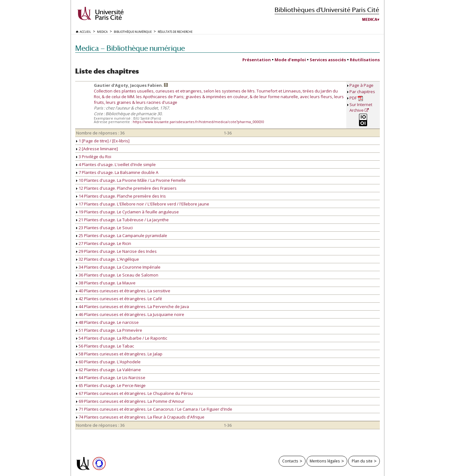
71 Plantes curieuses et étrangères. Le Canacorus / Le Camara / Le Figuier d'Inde (154, 409)
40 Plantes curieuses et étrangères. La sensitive (123, 291)
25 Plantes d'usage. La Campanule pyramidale (122, 235)
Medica (370, 20)
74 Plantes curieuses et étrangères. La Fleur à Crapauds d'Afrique (140, 417)
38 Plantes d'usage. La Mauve (106, 283)
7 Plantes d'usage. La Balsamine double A (117, 172)
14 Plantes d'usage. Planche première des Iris (121, 196)
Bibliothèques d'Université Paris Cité (327, 10)
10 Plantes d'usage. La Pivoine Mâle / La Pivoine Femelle (131, 180)
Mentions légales (325, 461)
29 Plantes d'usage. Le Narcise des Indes (116, 251)
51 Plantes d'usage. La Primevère (109, 330)
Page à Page (361, 85)
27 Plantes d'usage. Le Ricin (104, 243)
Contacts (290, 461)
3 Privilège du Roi (94, 157)
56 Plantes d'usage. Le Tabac (105, 346)
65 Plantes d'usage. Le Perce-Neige (111, 385)
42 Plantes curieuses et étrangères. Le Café (119, 299)
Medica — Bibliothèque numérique (130, 48)
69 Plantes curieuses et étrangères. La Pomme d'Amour (130, 401)
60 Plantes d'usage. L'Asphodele (108, 362)
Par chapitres (362, 92)
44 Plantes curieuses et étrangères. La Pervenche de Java (133, 306)
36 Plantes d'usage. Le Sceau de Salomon (117, 275)
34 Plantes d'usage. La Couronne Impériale (118, 267)
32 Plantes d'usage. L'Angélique (108, 259)
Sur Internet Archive (361, 107)
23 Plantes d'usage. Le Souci (104, 228)
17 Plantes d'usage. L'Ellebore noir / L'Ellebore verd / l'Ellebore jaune (143, 204)
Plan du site (362, 461)
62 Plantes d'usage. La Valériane (109, 370)
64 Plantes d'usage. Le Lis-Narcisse (111, 378)
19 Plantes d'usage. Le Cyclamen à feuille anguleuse (127, 212)
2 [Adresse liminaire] (97, 149)
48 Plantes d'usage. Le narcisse (107, 322)
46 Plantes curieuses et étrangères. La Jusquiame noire (130, 314)
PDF (356, 98)
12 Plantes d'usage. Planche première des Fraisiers (126, 188)
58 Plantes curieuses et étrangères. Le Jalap (119, 354)
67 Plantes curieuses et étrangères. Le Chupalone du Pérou (134, 393)
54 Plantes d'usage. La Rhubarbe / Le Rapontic (122, 338)
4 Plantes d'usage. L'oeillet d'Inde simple (116, 164)
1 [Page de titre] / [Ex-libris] (103, 141)
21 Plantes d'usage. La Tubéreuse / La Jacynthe (122, 220)
